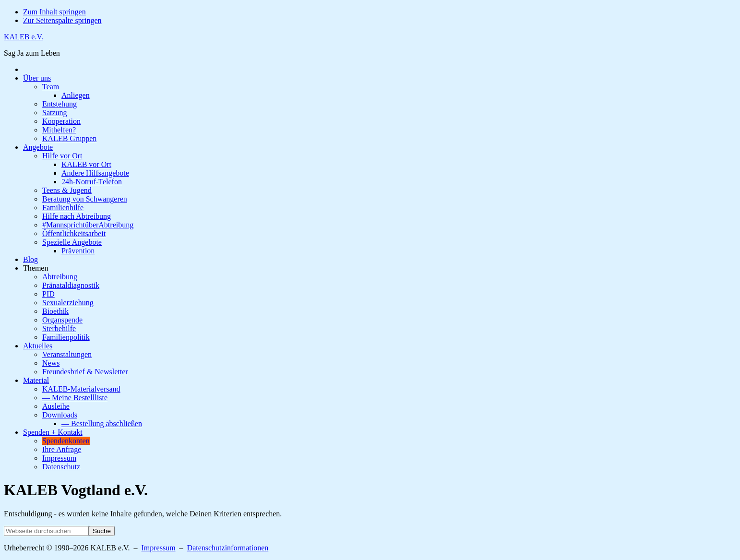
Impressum (158, 548)
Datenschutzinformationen (228, 548)
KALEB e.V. (24, 37)
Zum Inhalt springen (54, 12)
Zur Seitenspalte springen (62, 20)
